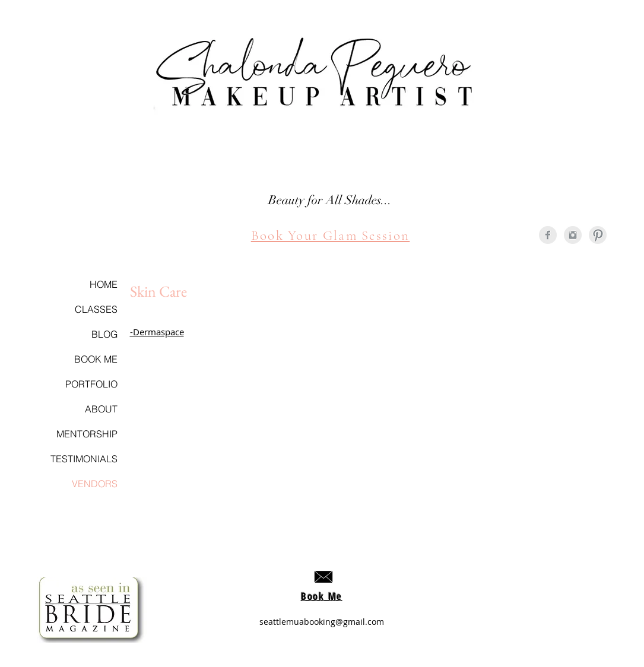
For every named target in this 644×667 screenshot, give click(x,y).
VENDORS (95, 484)
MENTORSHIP (87, 434)
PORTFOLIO (91, 384)
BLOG (104, 334)
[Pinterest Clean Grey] (598, 235)
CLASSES (96, 309)
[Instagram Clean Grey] (573, 235)
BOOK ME (96, 359)
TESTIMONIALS (84, 459)
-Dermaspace (157, 332)
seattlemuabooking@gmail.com (322, 622)
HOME (104, 284)
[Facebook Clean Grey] (548, 235)
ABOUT (101, 409)
